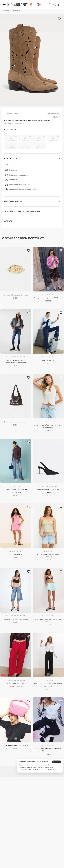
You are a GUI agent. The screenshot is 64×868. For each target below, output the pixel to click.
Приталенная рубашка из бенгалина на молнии (48, 685)
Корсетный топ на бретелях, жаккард (48, 556)
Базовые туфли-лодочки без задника (48, 491)
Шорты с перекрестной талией (16, 619)
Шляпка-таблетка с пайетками (16, 295)
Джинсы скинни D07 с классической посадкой (16, 361)
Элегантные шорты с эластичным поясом (48, 620)
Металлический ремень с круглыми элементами (48, 426)
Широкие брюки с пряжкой (16, 684)
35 (11, 139)
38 (53, 139)
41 (39, 146)
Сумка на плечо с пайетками (16, 422)
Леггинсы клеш (48, 360)
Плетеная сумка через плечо (16, 745)
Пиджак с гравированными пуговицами (16, 491)
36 (25, 139)
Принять (56, 762)
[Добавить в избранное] (29, 250)
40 (25, 146)
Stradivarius (11, 113)
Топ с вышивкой (16, 554)
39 (11, 146)
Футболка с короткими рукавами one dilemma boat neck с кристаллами (48, 750)
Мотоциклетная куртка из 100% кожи (48, 298)
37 (39, 139)
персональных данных (27, 767)
